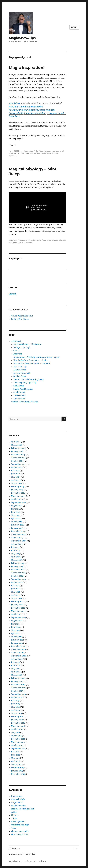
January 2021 (17, 643)
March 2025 (17, 483)
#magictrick (37, 107)
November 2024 (18, 496)
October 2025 (17, 461)
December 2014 (18, 739)
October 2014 (17, 745)
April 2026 (16, 442)
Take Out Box (20, 395)
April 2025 (16, 480)
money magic (46, 153)
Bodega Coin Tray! (22, 347)
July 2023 (15, 547)
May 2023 (16, 554)
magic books (17, 802)
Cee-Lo (17, 351)
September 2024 (19, 502)
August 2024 (17, 506)
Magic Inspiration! (27, 68)
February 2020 (18, 678)
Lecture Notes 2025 (22, 373)
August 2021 (17, 621)
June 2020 (16, 665)
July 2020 (15, 662)
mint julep (13, 242)
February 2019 (18, 716)
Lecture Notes (20, 370)
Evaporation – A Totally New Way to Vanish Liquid (36, 357)
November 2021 (18, 611)
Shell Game (19, 386)
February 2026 (18, 448)
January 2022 (17, 605)
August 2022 (17, 582)
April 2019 (16, 710)
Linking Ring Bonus (20, 319)
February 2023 (18, 563)
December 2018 (18, 723)
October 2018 (17, 729)
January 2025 (17, 490)
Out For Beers (20, 376)
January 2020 (17, 681)
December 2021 (18, 608)
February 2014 (18, 768)
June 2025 (16, 474)
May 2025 (16, 477)
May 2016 (15, 732)
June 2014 (16, 755)
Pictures (15, 815)
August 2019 (17, 697)
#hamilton (41, 113)
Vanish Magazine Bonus (22, 316)
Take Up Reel (19, 399)
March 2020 (17, 675)
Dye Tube (18, 354)
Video (41, 151)
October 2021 (17, 614)
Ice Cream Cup (20, 367)
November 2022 (18, 573)
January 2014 (17, 771)
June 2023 (16, 550)
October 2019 (17, 691)
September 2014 (18, 748)
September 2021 (18, 617)
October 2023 (17, 538)
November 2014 (18, 742)
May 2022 (16, 592)
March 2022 (17, 598)
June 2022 (16, 589)
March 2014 (16, 764)
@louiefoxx (14, 103)
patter (14, 812)
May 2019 (15, 707)
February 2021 (18, 640)
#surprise (40, 110)
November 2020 (18, 649)
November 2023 (18, 534)
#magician (14, 110)
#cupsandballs (16, 113)
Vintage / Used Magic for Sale (24, 402)
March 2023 (16, 560)
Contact (12, 294)
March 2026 (17, 445)
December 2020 (18, 646)
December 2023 (18, 531)
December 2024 (18, 493)
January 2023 (17, 566)
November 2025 (18, 458)
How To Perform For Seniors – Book (30, 360)
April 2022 (16, 595)
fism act (17, 153)
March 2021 (16, 637)
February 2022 (18, 601)
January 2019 (17, 720)
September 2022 (19, 579)
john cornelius (35, 153)
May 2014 (15, 758)
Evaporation (17, 796)
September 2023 (19, 541)
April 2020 (16, 672)
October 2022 (17, 576)
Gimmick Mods (18, 799)
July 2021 (15, 624)
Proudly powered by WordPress (34, 861)
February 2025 (18, 486)
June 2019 (16, 704)
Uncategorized (18, 822)
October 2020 (17, 653)
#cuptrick (50, 110)
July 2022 (15, 586)
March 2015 (16, 736)
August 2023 (17, 544)
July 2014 (15, 752)
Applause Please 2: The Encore (27, 344)
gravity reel (25, 153)
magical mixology (59, 240)
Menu (74, 27)
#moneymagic (27, 110)
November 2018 (18, 726)
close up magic (51, 151)
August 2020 (17, 659)
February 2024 (18, 525)
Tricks (36, 151)
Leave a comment (26, 242)
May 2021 (15, 630)
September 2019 (19, 694)
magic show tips (27, 151)
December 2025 (18, 455)
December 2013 (18, 774)
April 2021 (16, 633)
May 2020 (16, 669)
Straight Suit (19, 392)
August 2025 (17, 467)
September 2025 (19, 464)
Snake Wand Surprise (23, 389)
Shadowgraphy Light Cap (25, 383)
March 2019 (16, 713)
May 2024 (16, 515)
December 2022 (18, 570)
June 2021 (16, 627)
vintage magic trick (20, 831)
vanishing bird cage (20, 825)
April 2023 (16, 557)
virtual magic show (20, 834)
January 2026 (17, 451)
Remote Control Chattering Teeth (29, 379)
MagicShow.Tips (22, 38)
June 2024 (16, 512)
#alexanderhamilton (19, 107)
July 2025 (15, 471)
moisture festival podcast (23, 809)
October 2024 (17, 499)
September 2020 (19, 656)
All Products (17, 341)
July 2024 (15, 509)
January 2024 (17, 528)
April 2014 (16, 761)
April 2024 (16, 518)
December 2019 (18, 685)
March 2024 (17, 522)
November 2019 (18, 688)
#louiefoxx (29, 113)
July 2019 (15, 701)
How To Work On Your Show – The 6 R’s (32, 363)
